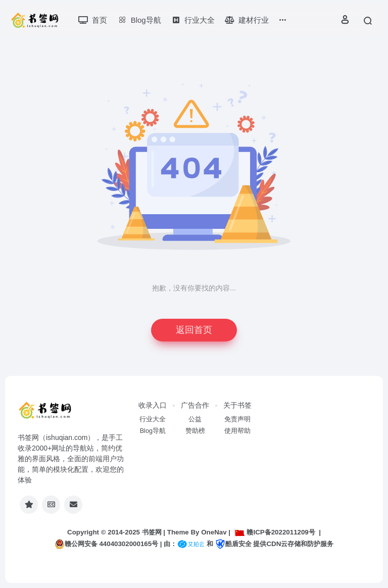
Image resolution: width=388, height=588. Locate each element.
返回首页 (194, 330)
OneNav (214, 532)
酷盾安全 (233, 544)
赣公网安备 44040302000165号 (106, 544)
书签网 (152, 532)
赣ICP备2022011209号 (274, 532)
